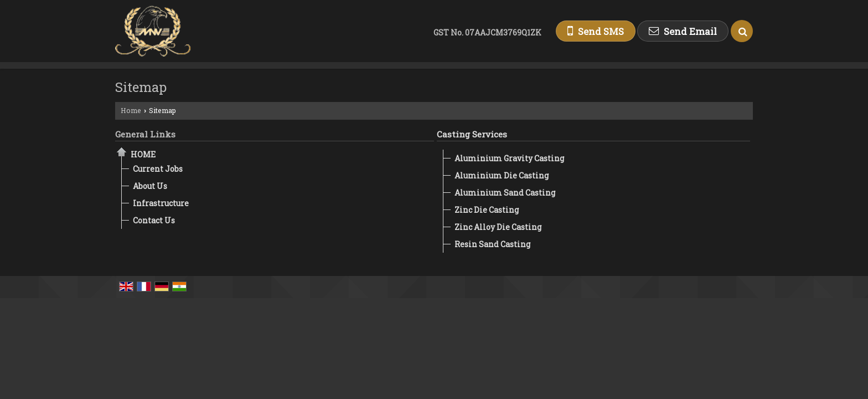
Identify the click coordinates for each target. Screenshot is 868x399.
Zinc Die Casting (487, 210)
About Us (150, 186)
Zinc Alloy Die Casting (498, 227)
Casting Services (472, 134)
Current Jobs (158, 169)
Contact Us (154, 220)
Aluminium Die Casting (502, 175)
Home (131, 110)
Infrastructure (161, 203)
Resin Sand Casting (492, 244)
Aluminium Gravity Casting (509, 158)
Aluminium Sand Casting (505, 193)
